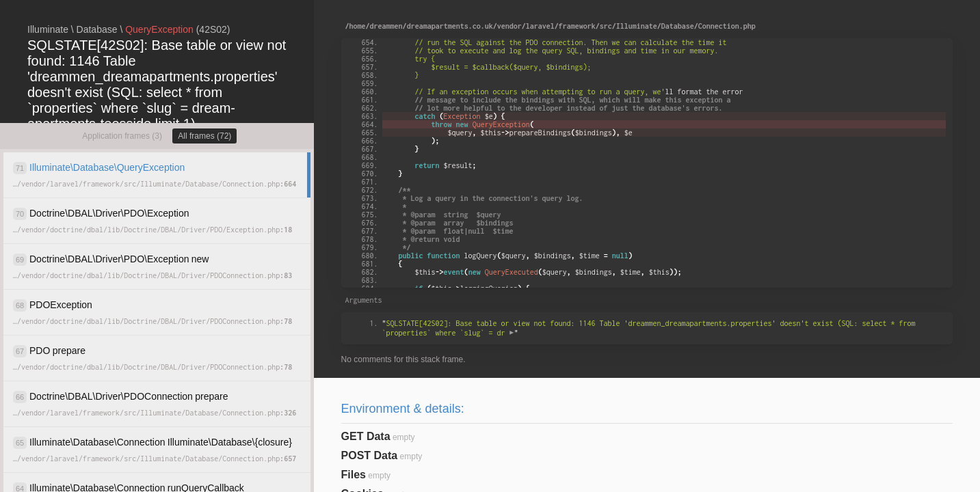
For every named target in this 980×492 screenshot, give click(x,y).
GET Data (366, 436)
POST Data (370, 455)
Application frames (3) (122, 136)
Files (354, 475)
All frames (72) (204, 136)
